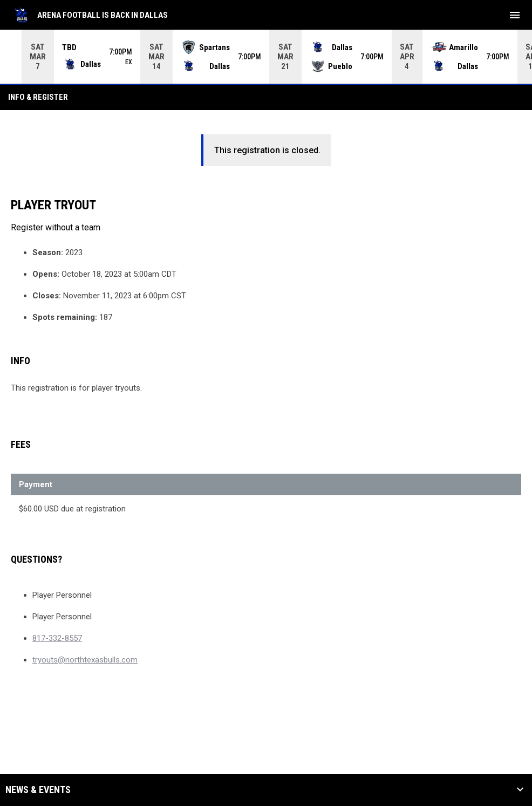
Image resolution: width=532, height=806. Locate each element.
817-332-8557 (57, 638)
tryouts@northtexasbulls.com (85, 659)
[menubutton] (515, 15)
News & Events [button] (38, 789)
